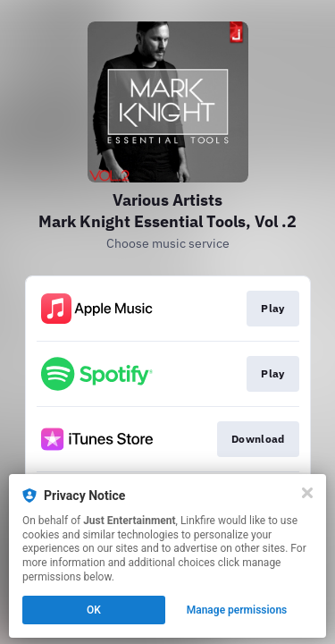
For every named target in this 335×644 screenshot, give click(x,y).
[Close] (307, 493)
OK (94, 610)
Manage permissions (237, 610)
